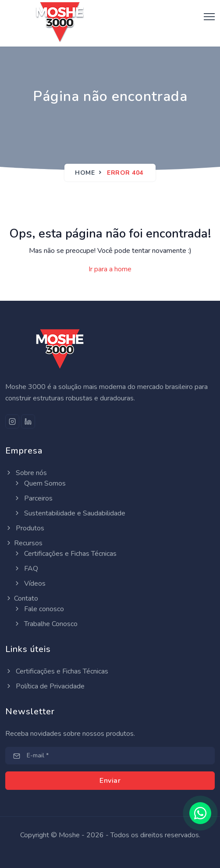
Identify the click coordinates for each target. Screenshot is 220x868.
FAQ (26, 569)
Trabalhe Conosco (46, 624)
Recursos (24, 543)
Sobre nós (26, 473)
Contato (22, 598)
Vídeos (30, 583)
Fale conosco (39, 609)
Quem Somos (40, 483)
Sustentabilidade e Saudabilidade (69, 513)
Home (85, 173)
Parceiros (33, 498)
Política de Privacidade (45, 686)
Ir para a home (110, 269)
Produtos (25, 528)
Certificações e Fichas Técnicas (65, 554)
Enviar (110, 781)
